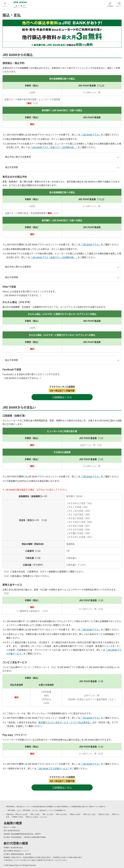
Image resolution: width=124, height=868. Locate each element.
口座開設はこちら (62, 397)
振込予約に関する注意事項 (18, 157)
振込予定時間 (11, 167)
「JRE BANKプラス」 (91, 135)
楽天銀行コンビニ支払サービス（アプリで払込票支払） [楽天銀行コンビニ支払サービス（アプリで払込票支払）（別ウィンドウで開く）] (66, 722)
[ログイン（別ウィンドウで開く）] (119, 4)
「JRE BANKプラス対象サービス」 (53, 768)
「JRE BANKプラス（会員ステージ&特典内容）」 (54, 147)
